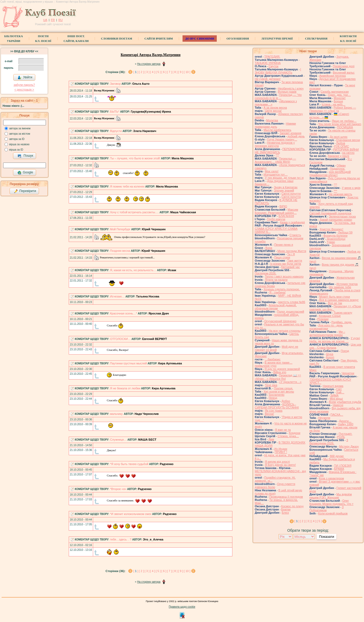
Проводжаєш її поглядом (286, 497)
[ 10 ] (187, 72)
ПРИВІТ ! (281, 452)
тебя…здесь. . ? (121, 539)
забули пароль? (24, 85)
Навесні (338, 405)
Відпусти (116, 131)
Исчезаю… (117, 296)
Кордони (295, 433)
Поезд (345, 351)
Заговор (116, 84)
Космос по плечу (292, 506)
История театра (347, 284)
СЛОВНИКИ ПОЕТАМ (116, 39)
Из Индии (281, 449)
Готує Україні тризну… (282, 139)
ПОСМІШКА (345, 127)
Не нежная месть (341, 194)
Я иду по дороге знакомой (282, 369)
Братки (286, 509)
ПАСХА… (337, 415)
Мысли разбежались (277, 130)
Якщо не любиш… (344, 121)
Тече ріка (271, 385)
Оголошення (238, 39)
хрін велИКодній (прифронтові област (330, 173)
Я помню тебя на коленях (127, 186)
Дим (271, 439)
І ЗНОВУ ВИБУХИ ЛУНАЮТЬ (278, 71)
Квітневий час (291, 267)
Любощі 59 (345, 232)
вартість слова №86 (292, 302)
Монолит (340, 98)
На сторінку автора (149, 64)
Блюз (285, 513)
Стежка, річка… (288, 436)
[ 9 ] (181, 72)
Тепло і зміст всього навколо (284, 276)
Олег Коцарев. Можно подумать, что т (331, 502)
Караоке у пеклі (338, 156)
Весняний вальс (344, 73)
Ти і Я (291, 254)
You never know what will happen (340, 124)
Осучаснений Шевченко (280, 321)
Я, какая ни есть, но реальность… (133, 270)
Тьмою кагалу (343, 313)
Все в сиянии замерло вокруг (339, 300)
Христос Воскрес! (331, 229)
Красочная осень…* (124, 313)
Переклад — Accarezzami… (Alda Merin (275, 160)
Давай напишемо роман (336, 220)
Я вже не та (283, 430)
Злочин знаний (284, 190)
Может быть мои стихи (335, 297)
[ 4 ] (153, 72)
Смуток (273, 66)
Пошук (25, 156)
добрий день (296, 136)
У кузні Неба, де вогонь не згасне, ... (335, 340)
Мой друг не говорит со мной (276, 348)
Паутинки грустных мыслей (129, 363)
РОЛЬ (341, 437)
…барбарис (273, 359)
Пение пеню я (284, 245)
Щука (330, 354)
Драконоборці (336, 239)
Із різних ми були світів (285, 264)
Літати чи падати (276, 280)
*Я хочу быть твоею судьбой (129, 464)
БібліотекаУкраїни (14, 39)
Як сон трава (274, 411)
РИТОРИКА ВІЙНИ (346, 150)
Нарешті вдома (333, 386)
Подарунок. (337, 169)
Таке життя (295, 261)
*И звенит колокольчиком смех (131, 514)
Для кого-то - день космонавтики (326, 327)
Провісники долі (344, 66)
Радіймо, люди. (342, 322)
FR (53, 20)
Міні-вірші (336, 399)
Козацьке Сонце (330, 316)
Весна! (269, 414)
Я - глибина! (278, 292)
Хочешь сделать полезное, (282, 289)
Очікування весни (348, 140)
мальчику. (117, 414)
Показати (326, 537)
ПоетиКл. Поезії (43, 39)
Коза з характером (331, 478)
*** (277, 155)
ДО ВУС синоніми (200, 39)
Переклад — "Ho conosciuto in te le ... (278, 96)
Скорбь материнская (335, 92)
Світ (339, 389)
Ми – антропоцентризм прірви (327, 333)
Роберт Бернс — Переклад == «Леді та (333, 109)
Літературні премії (277, 39)
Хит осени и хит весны (279, 391)
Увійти (25, 78)
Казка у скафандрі (292, 222)
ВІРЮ (283, 206)
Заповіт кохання (291, 133)
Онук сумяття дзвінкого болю (275, 485)
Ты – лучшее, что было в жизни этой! (135, 158)
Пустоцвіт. (345, 434)
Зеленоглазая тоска (342, 216)
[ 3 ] (147, 72)
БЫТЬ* (115, 112)
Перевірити (25, 191)
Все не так (335, 303)
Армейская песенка (332, 76)
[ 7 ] (169, 72)
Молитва (272, 120)
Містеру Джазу (349, 446)
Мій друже (337, 456)
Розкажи (323, 319)
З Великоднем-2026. (329, 442)
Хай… (340, 392)
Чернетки (348, 373)
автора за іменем (20, 128)
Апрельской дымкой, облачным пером (276, 307)
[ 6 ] (164, 72)
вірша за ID (16, 150)
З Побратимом (326, 509)
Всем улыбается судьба (345, 402)
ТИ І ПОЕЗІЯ (343, 466)
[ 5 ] (158, 72)
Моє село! (272, 171)
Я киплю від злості (277, 462)
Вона (269, 248)
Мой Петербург (120, 229)
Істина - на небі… (334, 104)
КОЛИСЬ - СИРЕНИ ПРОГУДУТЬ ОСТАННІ (277, 406)
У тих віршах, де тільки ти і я (284, 178)
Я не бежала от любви (125, 388)
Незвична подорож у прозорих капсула (275, 144)
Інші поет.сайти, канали (76, 39)
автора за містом (20, 134)
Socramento (277, 395)
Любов (341, 143)
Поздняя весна (120, 251)
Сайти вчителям (159, 39)
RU (60, 20)
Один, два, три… (339, 95)
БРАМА (339, 469)
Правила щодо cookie (182, 607)
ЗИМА (334, 395)
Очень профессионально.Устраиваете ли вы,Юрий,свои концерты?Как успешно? (150, 237)
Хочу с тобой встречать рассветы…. (135, 212)
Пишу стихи (282, 257)
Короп (330, 357)
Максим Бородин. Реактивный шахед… (276, 211)
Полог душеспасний (291, 312)
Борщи (338, 101)
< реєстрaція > (24, 90)
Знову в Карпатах (286, 187)
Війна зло (280, 372)
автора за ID (17, 139)
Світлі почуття (291, 194)
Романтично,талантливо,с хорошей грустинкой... (124, 257)
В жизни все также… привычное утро (274, 364)
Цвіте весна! (273, 111)
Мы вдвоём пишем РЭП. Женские (331, 496)
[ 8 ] (175, 72)
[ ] (136, 72)
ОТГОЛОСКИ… (120, 339)
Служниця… (118, 440)
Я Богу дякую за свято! (280, 465)
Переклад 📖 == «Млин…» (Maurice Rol (278, 377)
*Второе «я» (118, 489)
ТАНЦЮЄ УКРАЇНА (268, 63)
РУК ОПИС (342, 146)
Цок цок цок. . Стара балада (335, 346)
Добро (286, 401)
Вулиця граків (287, 92)
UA (45, 20)
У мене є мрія (351, 188)
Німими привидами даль (275, 125)
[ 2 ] (141, 72)
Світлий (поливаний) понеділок (330, 213)
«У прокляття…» (290, 382)
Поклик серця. (283, 388)
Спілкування (316, 39)
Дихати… (345, 421)
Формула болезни (335, 236)
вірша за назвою (19, 144)
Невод (273, 398)
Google (25, 173)
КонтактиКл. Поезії (348, 39)
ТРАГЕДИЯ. (272, 57)
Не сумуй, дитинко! (268, 79)
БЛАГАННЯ (286, 216)
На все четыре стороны (285, 331)
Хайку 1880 (346, 424)
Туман (331, 242)
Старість (295, 235)
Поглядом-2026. (265, 273)
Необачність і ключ (291, 88)
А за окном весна (275, 108)
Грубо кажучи (276, 219)
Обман (341, 165)
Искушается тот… (276, 174)
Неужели (324, 418)
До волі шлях (339, 137)
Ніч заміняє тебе (340, 287)
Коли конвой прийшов (333, 513)
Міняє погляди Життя (292, 251)
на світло (348, 153)
